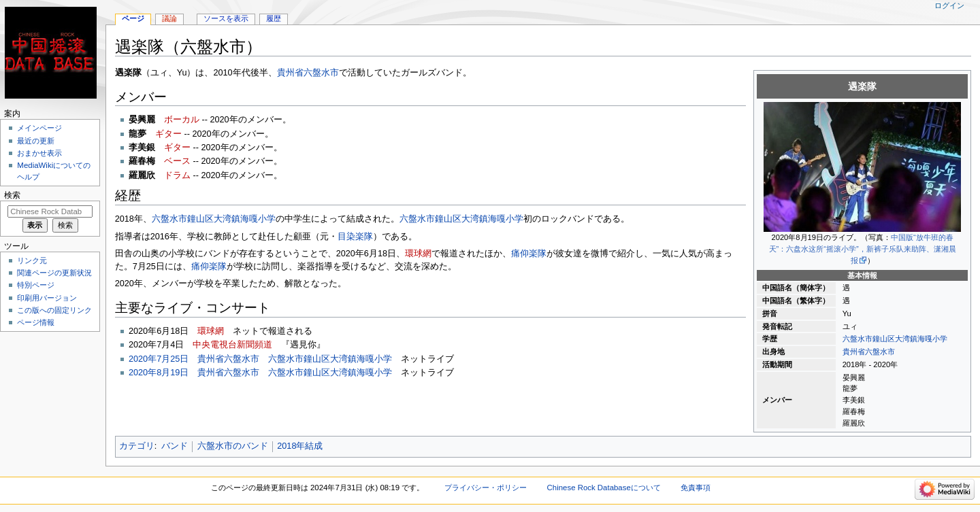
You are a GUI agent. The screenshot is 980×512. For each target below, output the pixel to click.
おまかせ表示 (39, 153)
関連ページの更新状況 (54, 273)
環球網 (418, 254)
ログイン (949, 5)
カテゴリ (137, 446)
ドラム (177, 175)
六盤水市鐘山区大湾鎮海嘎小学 (895, 339)
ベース (177, 161)
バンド (175, 446)
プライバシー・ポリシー (486, 488)
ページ (133, 18)
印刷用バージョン (47, 298)
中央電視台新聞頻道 (232, 345)
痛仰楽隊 (529, 254)
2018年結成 (300, 446)
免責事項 (696, 488)
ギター (168, 134)
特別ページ (36, 285)
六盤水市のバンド (233, 446)
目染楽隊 (355, 237)
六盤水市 (880, 352)
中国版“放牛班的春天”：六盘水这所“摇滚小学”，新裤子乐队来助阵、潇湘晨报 (863, 249)
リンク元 (32, 260)
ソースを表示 (226, 18)
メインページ (39, 128)
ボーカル (182, 120)
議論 (169, 18)
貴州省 (854, 352)
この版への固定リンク (54, 310)
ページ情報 (36, 322)
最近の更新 (36, 141)
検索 (12, 195)
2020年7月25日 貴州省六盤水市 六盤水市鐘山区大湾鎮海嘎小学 (260, 359)
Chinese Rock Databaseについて (604, 488)
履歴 (274, 18)
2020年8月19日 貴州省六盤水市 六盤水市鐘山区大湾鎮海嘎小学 (260, 373)
